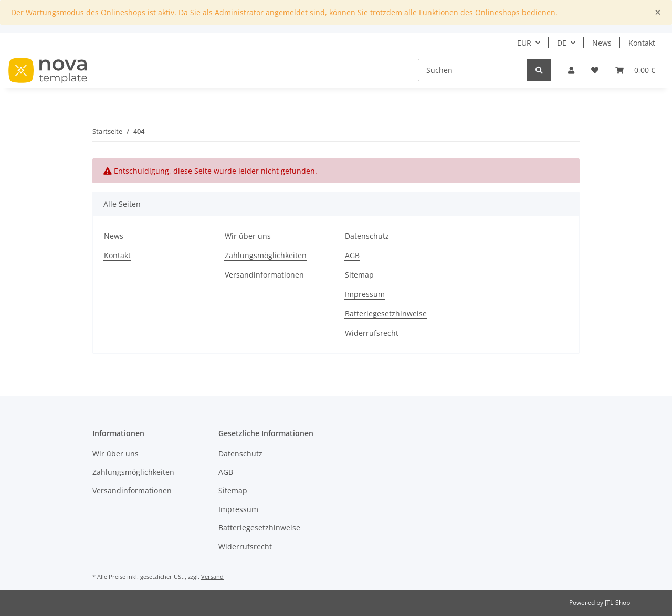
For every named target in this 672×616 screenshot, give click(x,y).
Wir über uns (248, 236)
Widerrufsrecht (372, 333)
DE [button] (562, 43)
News (602, 43)
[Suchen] (473, 70)
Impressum (365, 294)
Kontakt (642, 43)
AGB (352, 255)
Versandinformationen (264, 275)
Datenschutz (367, 236)
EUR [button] (524, 43)
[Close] (658, 12)
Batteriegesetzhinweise (386, 314)
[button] (571, 70)
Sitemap (359, 275)
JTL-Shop (617, 603)
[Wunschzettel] (595, 70)
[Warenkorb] (635, 70)
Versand (212, 576)
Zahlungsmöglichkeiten (266, 255)
